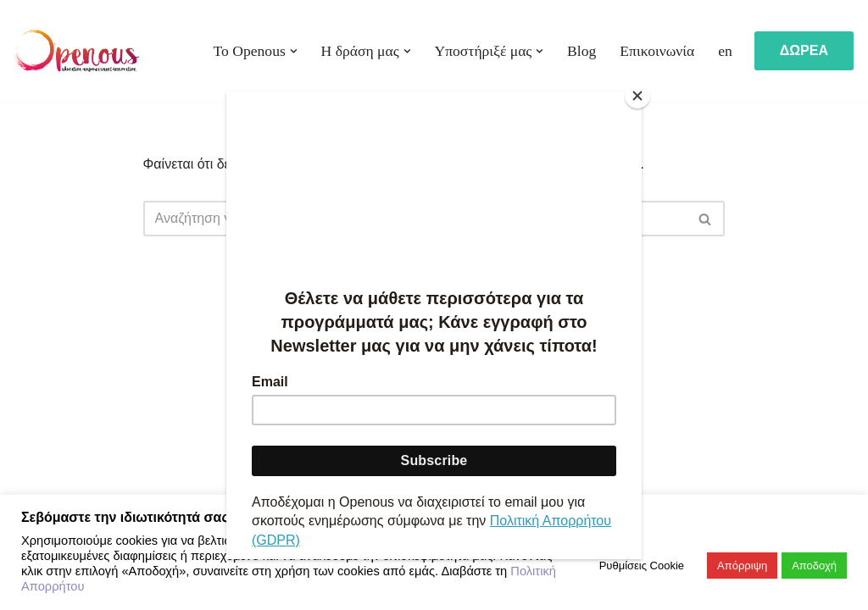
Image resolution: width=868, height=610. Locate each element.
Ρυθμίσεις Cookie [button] (642, 566)
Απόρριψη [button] (742, 566)
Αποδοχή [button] (814, 566)
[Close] (637, 96)
